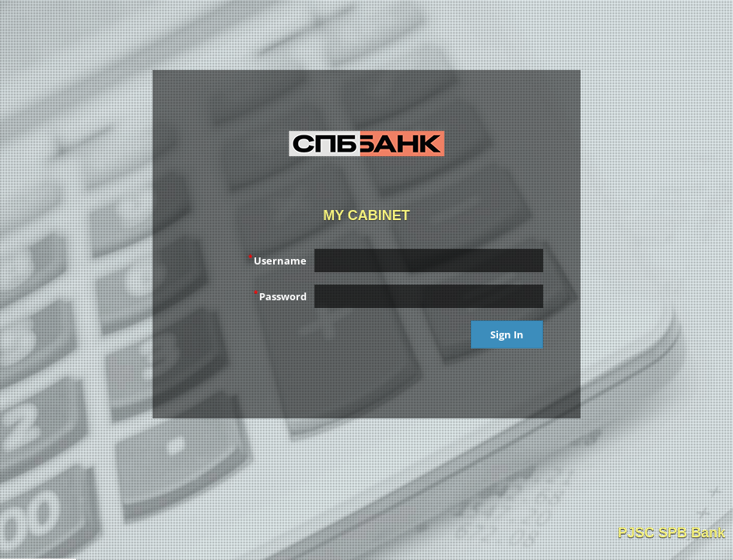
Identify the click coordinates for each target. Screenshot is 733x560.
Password (280, 296)
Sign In (507, 334)
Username (277, 260)
